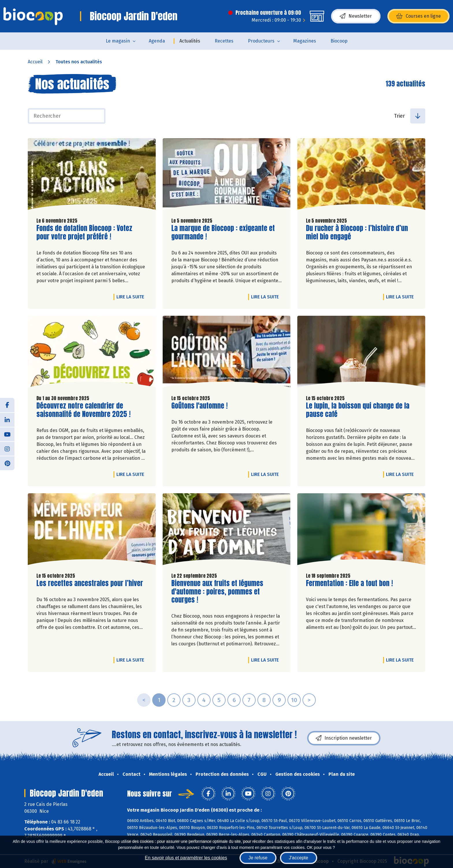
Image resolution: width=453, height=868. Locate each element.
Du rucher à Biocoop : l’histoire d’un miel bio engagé (357, 232)
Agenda (157, 41)
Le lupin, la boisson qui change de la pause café (358, 410)
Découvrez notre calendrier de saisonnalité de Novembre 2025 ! (83, 410)
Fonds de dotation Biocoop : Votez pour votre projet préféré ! (84, 232)
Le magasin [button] (118, 41)
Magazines (305, 41)
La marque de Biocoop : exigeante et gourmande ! (223, 232)
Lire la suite (132, 297)
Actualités (190, 41)
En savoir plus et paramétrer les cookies (186, 858)
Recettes (224, 41)
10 (294, 700)
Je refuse (258, 858)
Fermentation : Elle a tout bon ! (349, 583)
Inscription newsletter (344, 738)
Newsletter (356, 16)
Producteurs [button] (261, 41)
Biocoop (339, 41)
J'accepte (299, 858)
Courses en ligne (418, 16)
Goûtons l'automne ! (199, 406)
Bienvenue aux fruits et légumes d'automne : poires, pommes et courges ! (217, 592)
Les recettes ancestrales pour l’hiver (90, 583)
